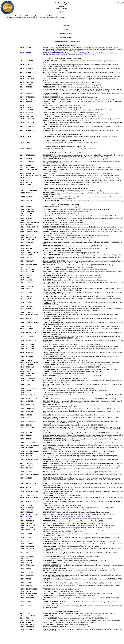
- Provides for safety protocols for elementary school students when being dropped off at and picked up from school (81, 443)
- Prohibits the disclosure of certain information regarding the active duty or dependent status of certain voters (82, 229)
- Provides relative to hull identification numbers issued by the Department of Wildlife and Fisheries (82, 409)
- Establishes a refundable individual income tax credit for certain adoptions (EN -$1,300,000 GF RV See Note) (81, 466)
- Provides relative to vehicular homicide (62, 495)
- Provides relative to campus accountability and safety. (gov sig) (72, 85)
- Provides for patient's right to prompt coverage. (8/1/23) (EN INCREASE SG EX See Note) (79, 99)
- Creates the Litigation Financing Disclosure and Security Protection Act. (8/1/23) (72, 117)
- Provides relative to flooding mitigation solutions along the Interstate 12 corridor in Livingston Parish (83, 255)
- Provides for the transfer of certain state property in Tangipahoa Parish (72, 253)
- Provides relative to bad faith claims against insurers (64, 591)
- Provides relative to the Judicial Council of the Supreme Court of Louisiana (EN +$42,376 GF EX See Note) (79, 514)
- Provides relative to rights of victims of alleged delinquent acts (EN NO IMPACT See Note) (75, 523)
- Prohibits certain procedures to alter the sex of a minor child (69, 596)
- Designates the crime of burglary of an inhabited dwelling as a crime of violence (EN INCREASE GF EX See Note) (81, 216)
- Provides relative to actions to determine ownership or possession (72, 276)
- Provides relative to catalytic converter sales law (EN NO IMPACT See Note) (76, 246)
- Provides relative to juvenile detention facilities (68, 627)
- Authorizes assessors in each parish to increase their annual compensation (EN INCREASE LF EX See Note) (80, 326)
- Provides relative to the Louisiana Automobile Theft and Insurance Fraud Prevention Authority (76, 209)
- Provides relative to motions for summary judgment (63, 223)
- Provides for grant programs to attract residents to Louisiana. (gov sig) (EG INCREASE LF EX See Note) (82, 180)
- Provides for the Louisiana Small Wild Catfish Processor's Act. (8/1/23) (71, 112)
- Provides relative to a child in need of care (63, 220)
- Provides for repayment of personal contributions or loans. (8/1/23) (71, 83)
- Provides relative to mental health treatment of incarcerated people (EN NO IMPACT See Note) (78, 519)
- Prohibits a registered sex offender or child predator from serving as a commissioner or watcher (83, 227)
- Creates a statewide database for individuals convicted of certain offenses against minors (76, 512)
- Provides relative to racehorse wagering (61, 589)
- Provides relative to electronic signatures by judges (62, 505)
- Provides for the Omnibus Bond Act (61, 214)
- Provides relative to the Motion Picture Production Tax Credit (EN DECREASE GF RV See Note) (78, 265)
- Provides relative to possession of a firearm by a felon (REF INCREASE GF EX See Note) (79, 508)
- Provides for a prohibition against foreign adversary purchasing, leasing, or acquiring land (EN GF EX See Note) (82, 583)
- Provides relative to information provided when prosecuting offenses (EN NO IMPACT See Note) (81, 369)
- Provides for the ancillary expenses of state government (71, 556)
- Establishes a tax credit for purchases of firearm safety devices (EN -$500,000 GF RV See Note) (83, 445)
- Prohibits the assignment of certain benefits (61, 286)
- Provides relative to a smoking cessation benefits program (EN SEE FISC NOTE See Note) (78, 296)
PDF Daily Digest (118, 3)
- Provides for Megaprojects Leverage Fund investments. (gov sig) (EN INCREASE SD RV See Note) (80, 137)
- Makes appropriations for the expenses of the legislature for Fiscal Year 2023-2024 (77, 593)
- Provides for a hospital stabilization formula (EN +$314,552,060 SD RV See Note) (72, 191)
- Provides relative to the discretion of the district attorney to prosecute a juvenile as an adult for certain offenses (81, 346)
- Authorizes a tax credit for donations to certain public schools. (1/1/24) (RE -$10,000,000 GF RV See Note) (81, 176)
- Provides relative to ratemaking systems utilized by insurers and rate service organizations (75, 390)
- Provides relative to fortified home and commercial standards (66, 211)
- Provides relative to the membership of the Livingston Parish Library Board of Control (73, 415)
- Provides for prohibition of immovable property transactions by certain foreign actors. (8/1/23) (81, 167)
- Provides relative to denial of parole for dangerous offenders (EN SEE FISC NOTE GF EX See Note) (77, 528)
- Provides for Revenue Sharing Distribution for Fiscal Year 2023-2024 (72, 546)
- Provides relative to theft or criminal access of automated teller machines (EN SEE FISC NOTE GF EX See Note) (83, 218)
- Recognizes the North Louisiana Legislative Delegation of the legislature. (71, 622)
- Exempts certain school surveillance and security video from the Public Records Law (75, 376)
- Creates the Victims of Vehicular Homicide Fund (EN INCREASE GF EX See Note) (75, 561)
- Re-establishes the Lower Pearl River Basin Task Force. (70, 143)
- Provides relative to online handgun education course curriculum (71, 563)
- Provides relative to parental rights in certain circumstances (72, 278)
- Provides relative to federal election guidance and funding (65, 378)
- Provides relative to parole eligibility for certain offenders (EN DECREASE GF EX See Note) (75, 367)
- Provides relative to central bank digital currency (64, 558)
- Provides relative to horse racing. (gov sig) (62, 108)
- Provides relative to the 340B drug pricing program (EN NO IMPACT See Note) (76, 248)
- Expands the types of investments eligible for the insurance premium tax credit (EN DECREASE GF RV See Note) (83, 463)
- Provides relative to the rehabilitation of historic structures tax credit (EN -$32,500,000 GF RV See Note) (80, 472)
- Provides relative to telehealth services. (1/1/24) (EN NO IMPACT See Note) (72, 616)
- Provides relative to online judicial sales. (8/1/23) (64, 105)
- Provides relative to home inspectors (65, 225)
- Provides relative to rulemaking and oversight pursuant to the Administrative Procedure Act (82, 544)
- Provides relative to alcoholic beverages (65, 360)
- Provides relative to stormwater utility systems (61, 312)
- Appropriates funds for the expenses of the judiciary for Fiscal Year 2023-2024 (74, 521)
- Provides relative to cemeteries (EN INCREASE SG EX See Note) (68, 393)
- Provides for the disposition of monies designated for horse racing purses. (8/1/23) (74, 114)
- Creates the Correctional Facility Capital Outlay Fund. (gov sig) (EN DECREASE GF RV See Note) (80, 110)
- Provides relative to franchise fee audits (63, 250)
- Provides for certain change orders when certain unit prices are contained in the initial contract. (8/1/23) (82, 620)
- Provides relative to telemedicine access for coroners (63, 374)
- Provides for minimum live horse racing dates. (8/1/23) (66, 185)
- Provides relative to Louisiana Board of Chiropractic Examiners (69, 573)
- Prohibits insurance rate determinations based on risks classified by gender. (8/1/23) (75, 159)
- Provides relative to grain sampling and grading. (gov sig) (73, 87)
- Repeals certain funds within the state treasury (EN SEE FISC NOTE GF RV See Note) (76, 453)
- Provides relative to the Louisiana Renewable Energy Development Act (68, 238)
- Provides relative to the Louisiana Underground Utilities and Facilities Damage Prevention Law (76, 235)
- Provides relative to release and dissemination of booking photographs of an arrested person (79, 365)
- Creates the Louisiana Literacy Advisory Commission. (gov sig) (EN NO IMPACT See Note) (81, 76)
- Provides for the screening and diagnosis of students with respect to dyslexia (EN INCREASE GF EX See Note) (81, 433)
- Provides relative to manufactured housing (66, 240)
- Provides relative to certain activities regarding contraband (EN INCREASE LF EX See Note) (82, 363)
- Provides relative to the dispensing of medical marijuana (69, 388)
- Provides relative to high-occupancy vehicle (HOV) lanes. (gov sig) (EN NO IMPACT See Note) (79, 614)
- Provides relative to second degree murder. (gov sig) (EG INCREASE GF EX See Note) (78, 173)
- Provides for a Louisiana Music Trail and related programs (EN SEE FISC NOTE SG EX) (74, 425)
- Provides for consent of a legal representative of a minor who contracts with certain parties (75, 269)
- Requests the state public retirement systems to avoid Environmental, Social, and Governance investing (83, 201)
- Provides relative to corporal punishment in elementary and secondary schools (75, 306)
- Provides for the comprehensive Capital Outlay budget (66, 516)
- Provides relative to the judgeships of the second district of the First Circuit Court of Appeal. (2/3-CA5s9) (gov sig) (81, 178)
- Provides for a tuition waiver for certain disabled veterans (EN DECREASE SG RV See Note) (79, 525)
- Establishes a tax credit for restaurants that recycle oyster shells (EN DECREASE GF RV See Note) (78, 451)
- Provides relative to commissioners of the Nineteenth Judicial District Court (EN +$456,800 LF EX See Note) (79, 542)
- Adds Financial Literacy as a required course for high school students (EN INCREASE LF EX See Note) (79, 399)
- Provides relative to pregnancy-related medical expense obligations (68, 267)
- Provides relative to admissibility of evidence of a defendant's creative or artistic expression (75, 280)
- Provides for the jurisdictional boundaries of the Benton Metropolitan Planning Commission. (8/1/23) (81, 130)
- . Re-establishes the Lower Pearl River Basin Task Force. (71, 149)
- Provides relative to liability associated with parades (65, 625)
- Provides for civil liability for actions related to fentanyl (65, 510)
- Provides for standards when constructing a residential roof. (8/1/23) (76, 182)
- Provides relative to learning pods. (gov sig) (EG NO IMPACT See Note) (69, 165)
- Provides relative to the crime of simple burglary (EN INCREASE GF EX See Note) (71, 344)
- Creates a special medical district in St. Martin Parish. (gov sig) (70, 97)
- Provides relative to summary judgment (62, 207)
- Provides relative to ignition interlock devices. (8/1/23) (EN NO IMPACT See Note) (75, 618)
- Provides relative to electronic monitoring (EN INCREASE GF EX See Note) (72, 371)
